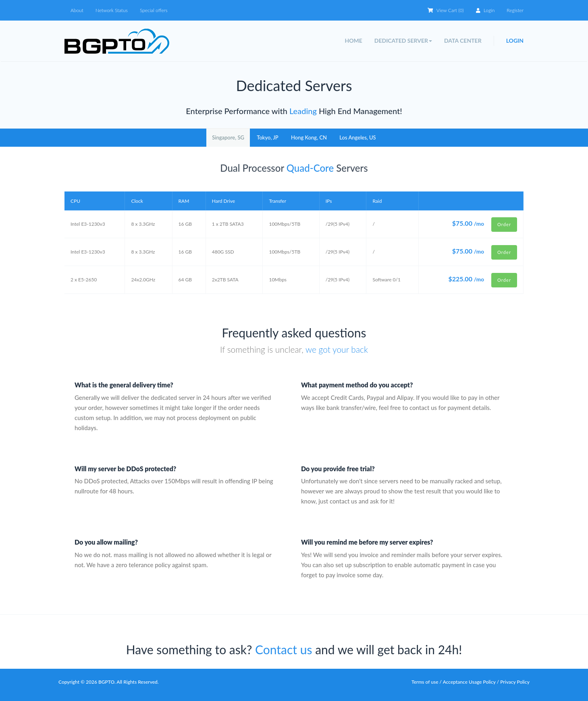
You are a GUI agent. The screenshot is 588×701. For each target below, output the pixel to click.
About (77, 10)
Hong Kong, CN (309, 137)
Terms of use (425, 682)
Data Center (463, 41)
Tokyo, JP (267, 137)
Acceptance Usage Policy (470, 682)
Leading (302, 111)
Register (515, 10)
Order (504, 224)
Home (353, 41)
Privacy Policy (515, 682)
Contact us (284, 649)
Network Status (112, 10)
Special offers (154, 10)
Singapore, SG (228, 137)
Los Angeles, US (357, 137)
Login (485, 10)
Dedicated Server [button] (403, 41)
